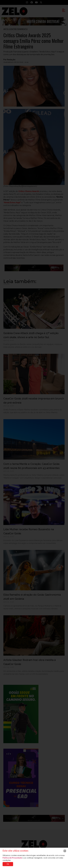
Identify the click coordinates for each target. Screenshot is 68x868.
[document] (34, 434)
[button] (65, 851)
